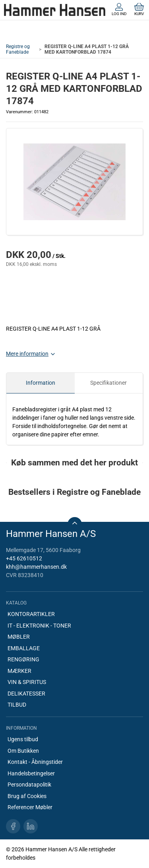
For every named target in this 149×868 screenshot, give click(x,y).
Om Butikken (23, 751)
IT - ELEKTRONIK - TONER (39, 626)
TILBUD (17, 705)
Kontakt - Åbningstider (35, 762)
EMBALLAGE (24, 648)
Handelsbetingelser (31, 773)
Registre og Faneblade (18, 49)
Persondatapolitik (29, 785)
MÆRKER (19, 671)
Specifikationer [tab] (108, 383)
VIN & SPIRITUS (27, 682)
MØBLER (19, 637)
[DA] (55, 10)
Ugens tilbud (23, 739)
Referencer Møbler (30, 807)
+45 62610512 (24, 558)
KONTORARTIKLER (31, 614)
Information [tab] (41, 383)
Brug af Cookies (27, 796)
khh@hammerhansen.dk (36, 567)
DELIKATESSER (26, 694)
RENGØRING (23, 659)
